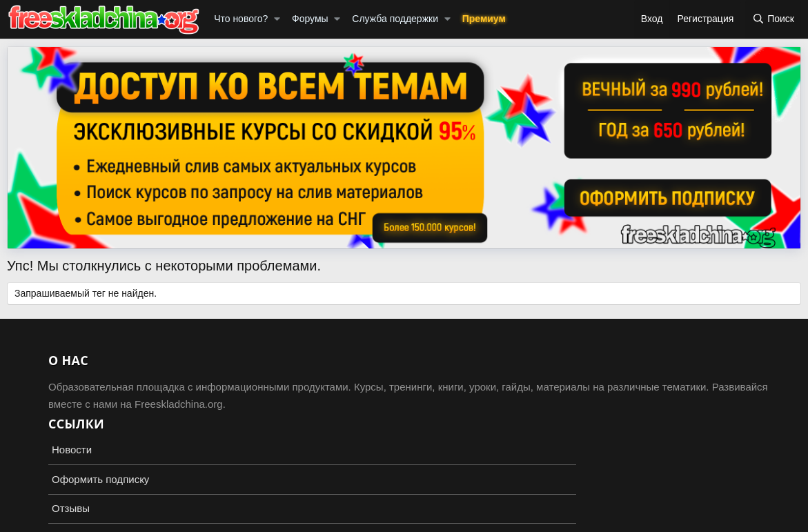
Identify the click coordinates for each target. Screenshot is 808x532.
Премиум (484, 19)
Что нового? (241, 19)
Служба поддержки (395, 19)
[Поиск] (773, 19)
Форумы (310, 19)
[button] (277, 19)
